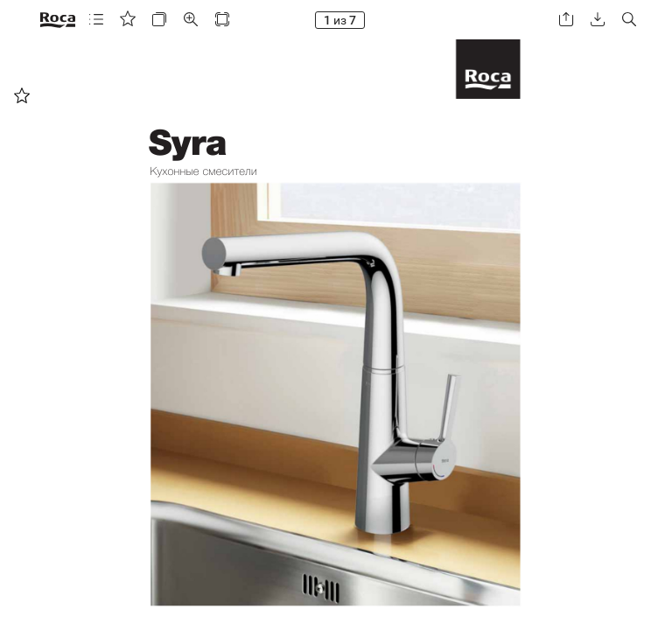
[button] (96, 20)
